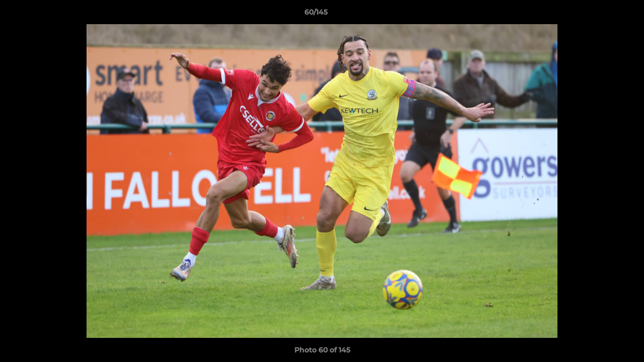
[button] (602, 15)
